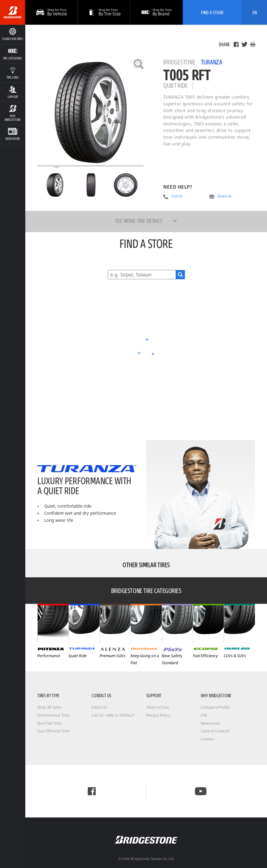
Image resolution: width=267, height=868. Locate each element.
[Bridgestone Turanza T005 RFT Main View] (55, 185)
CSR (204, 715)
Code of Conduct (215, 731)
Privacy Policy (158, 715)
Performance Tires (54, 715)
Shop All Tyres (49, 707)
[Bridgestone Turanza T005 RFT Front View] (90, 185)
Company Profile (215, 707)
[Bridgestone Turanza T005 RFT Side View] (126, 185)
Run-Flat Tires (50, 723)
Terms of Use (158, 707)
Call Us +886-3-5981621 (113, 715)
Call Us (177, 196)
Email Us (225, 196)
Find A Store (212, 12)
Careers (207, 739)
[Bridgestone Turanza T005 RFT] (90, 113)
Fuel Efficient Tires (54, 731)
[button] (104, 12)
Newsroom (210, 723)
